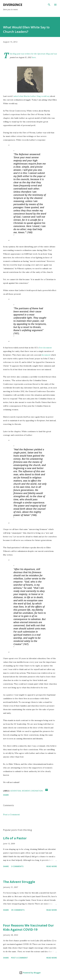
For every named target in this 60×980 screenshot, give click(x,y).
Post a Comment (11, 814)
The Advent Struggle (19, 882)
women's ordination (32, 791)
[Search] (49, 5)
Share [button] (6, 795)
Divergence (13, 5)
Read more (52, 866)
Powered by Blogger (30, 973)
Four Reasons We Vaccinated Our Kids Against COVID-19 (28, 927)
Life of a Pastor (15, 838)
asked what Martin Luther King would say (32, 96)
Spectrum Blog (43, 54)
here (34, 57)
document (46, 355)
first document (45, 348)
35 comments (18, 910)
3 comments (17, 866)
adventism (16, 791)
